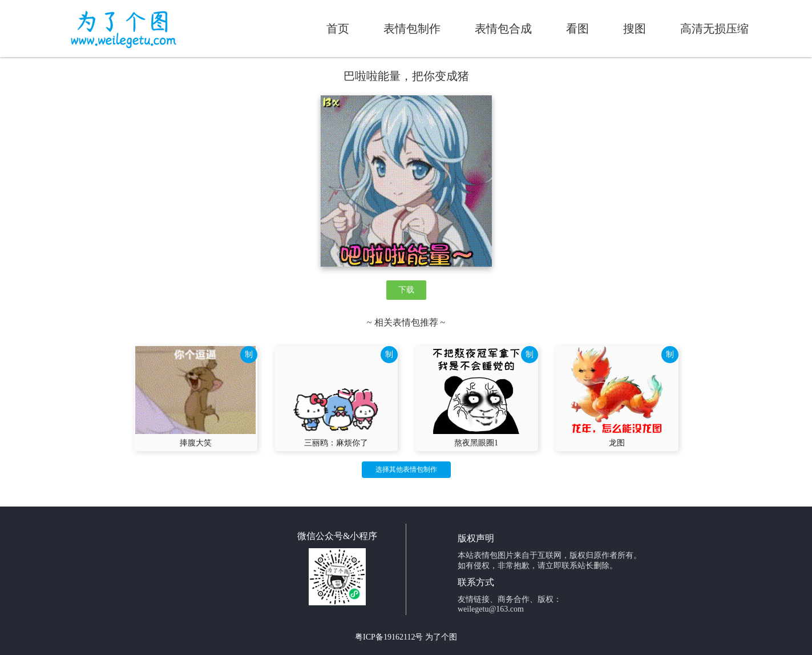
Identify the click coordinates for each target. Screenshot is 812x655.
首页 (338, 29)
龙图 (617, 443)
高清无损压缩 (714, 29)
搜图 (635, 29)
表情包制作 (412, 29)
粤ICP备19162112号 (389, 637)
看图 (577, 29)
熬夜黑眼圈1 (476, 443)
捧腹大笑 (196, 443)
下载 (406, 290)
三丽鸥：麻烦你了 (336, 443)
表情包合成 (503, 29)
